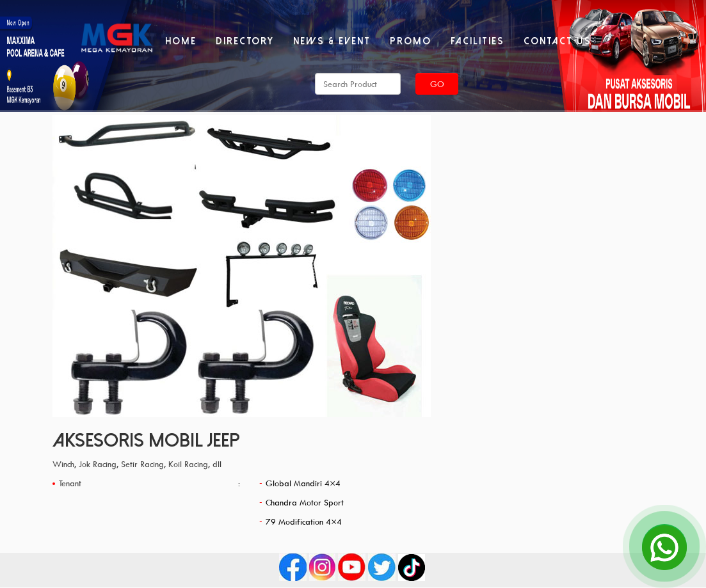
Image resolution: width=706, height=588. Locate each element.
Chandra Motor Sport (305, 502)
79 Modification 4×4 (304, 521)
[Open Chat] (664, 546)
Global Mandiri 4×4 (303, 483)
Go (437, 84)
